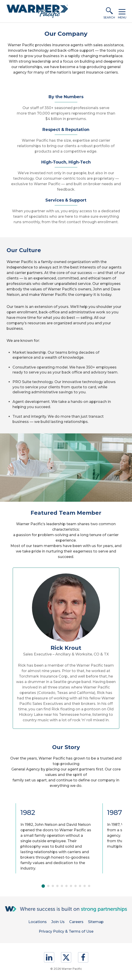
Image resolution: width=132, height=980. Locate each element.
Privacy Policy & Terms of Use (66, 931)
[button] (109, 11)
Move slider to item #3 (53, 886)
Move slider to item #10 (85, 886)
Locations (38, 922)
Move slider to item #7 (71, 886)
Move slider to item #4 (57, 886)
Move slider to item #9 (80, 886)
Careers (76, 922)
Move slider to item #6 (66, 886)
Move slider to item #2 (48, 886)
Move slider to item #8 (76, 886)
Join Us (58, 922)
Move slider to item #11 (89, 886)
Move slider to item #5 (62, 886)
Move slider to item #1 (43, 886)
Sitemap (96, 922)
